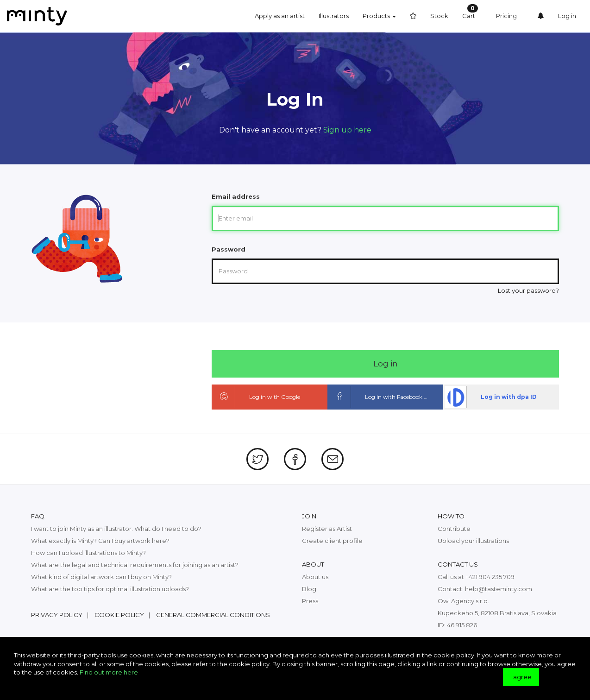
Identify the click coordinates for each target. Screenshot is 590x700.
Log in (567, 16)
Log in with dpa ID (491, 397)
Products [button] (379, 16)
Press (310, 601)
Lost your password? (528, 290)
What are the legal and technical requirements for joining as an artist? (135, 565)
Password (229, 249)
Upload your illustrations (473, 541)
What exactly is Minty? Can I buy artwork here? (100, 541)
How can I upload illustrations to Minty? (88, 553)
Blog (309, 589)
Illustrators (334, 16)
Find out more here (109, 672)
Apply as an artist (280, 16)
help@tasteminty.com (499, 589)
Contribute (454, 529)
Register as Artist (327, 529)
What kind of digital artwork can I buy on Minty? (101, 577)
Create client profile (332, 541)
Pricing (506, 16)
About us (315, 577)
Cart (470, 12)
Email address (236, 196)
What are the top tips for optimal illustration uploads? (110, 589)
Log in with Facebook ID (379, 397)
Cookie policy (119, 615)
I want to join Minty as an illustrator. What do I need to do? (116, 529)
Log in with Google (257, 397)
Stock (439, 16)
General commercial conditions (213, 615)
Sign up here (347, 130)
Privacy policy (57, 615)
